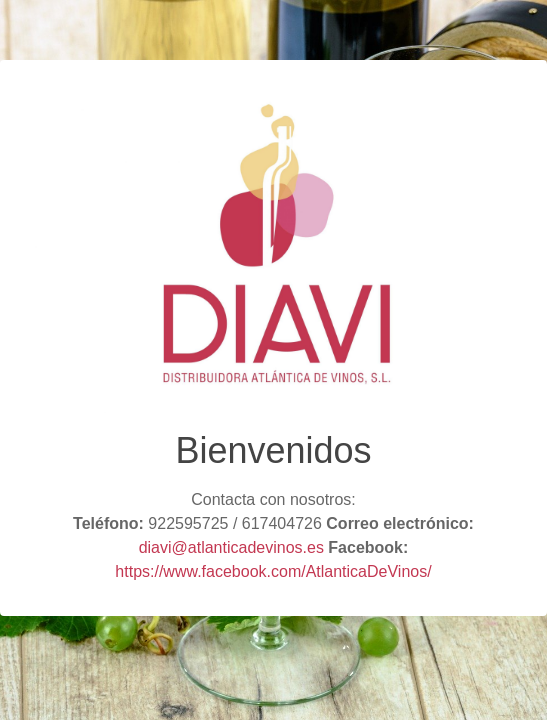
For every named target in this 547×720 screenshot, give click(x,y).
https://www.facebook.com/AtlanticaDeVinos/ (273, 571)
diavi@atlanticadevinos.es (231, 547)
